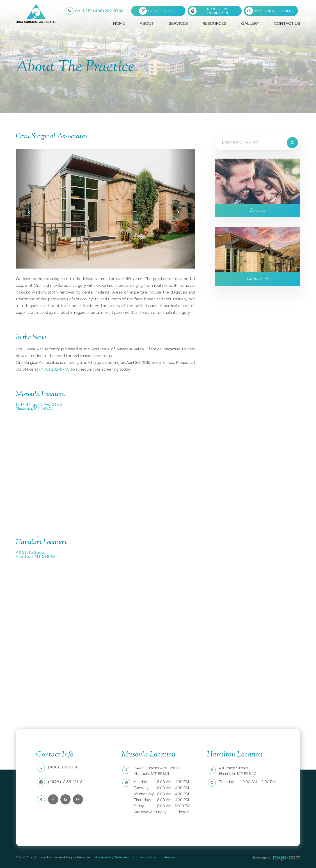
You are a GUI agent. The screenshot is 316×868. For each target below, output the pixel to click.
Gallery (250, 23)
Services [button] (178, 23)
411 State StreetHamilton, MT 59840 (35, 554)
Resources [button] (214, 23)
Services (258, 211)
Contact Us (287, 23)
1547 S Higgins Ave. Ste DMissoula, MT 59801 (39, 406)
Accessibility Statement (111, 857)
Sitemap (163, 857)
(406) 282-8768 (99, 11)
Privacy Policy (143, 857)
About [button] (147, 23)
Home (119, 23)
